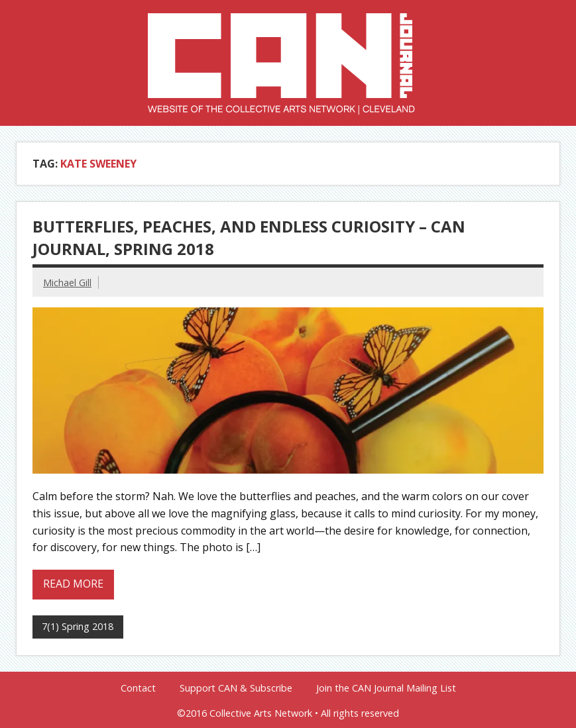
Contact (138, 688)
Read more (73, 584)
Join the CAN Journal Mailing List (386, 688)
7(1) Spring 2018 (78, 626)
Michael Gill (67, 283)
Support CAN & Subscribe (236, 688)
